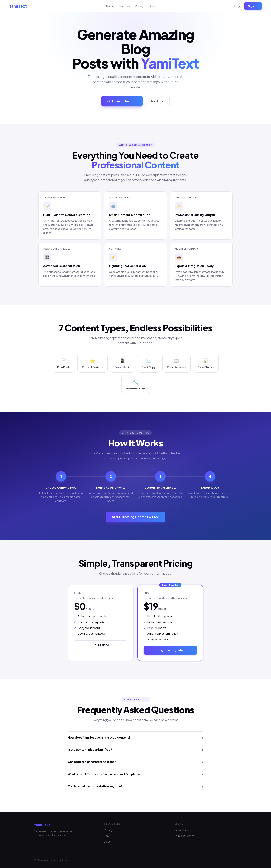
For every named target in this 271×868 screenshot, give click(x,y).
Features (124, 6)
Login (238, 6)
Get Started (101, 646)
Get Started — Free (122, 102)
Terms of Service (184, 836)
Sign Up (253, 6)
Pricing (139, 6)
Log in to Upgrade (170, 651)
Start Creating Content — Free (135, 518)
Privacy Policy (183, 830)
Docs (152, 6)
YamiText (18, 6)
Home (110, 6)
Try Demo (157, 102)
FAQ (107, 836)
